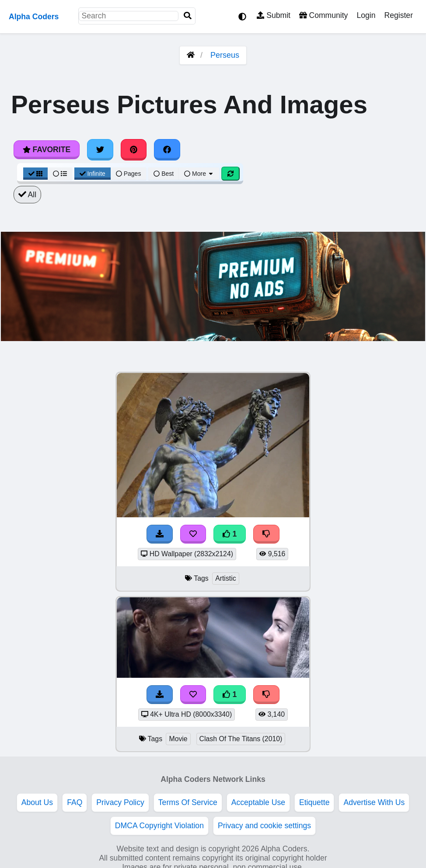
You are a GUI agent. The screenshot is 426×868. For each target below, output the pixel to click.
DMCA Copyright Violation (159, 826)
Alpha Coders (34, 17)
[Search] (188, 16)
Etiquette (314, 802)
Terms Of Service (188, 802)
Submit (274, 15)
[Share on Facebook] (167, 150)
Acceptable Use (258, 802)
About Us (37, 802)
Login (366, 15)
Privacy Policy (120, 802)
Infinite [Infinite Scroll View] (93, 174)
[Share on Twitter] (100, 150)
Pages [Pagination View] (129, 174)
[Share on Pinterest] (134, 150)
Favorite (47, 150)
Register (398, 15)
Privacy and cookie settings (264, 826)
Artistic (226, 578)
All (27, 195)
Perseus (225, 55)
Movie (178, 739)
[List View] (60, 174)
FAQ (75, 802)
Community (323, 15)
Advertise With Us (374, 802)
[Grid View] (35, 174)
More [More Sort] (199, 174)
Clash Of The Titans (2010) (241, 739)
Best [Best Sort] (164, 174)
